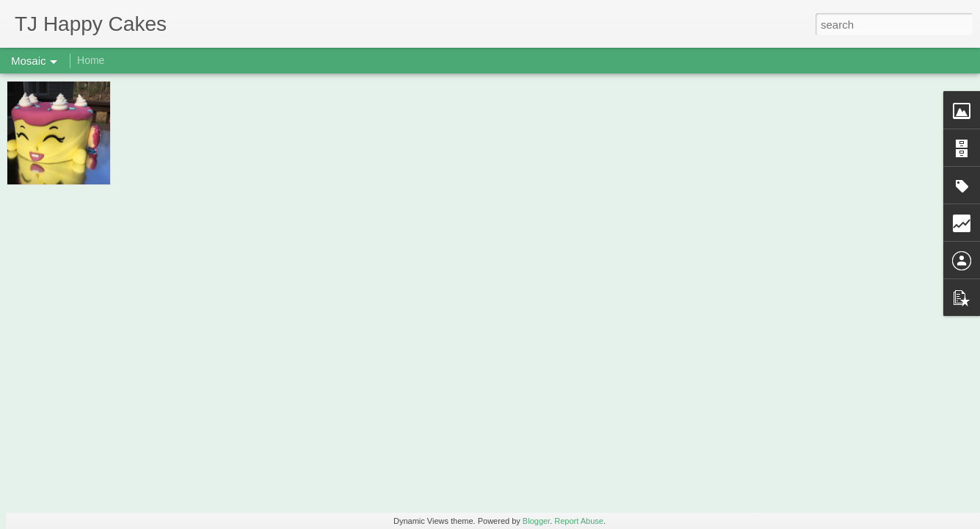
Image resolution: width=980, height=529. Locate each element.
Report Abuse (579, 521)
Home (91, 60)
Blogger (536, 521)
